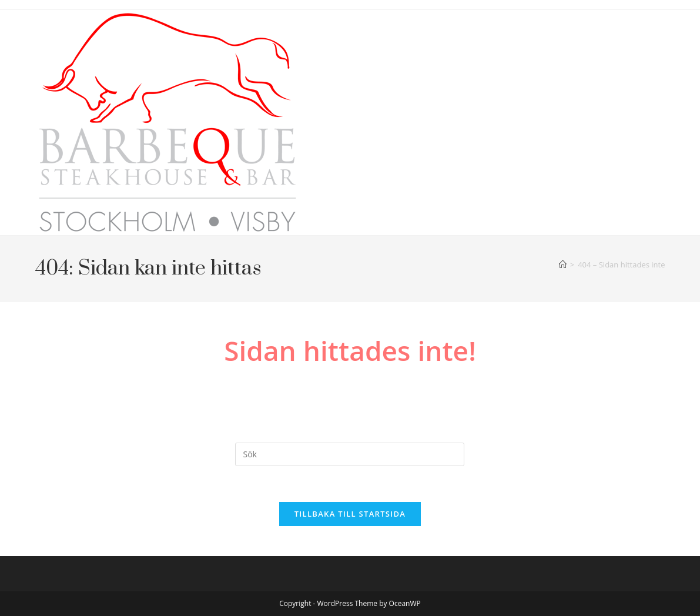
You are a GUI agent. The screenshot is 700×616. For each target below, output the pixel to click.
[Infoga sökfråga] (350, 454)
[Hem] (563, 265)
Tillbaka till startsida (350, 514)
